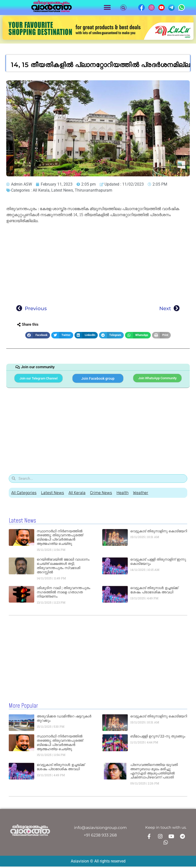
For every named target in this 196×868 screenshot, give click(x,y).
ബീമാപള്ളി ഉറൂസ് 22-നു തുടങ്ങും (158, 738)
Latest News (62, 190)
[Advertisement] (98, 263)
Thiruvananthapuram (93, 190)
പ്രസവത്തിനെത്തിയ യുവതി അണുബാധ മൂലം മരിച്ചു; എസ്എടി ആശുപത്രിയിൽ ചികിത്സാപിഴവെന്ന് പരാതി (154, 773)
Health (122, 495)
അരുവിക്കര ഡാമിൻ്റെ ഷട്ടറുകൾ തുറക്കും (64, 721)
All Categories (24, 495)
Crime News (101, 495)
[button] (107, 8)
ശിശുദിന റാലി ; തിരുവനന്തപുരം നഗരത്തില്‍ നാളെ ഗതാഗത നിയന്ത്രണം (63, 595)
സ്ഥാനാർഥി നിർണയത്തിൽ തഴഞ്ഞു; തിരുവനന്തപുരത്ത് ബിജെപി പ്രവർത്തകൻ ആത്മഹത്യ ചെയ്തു (60, 540)
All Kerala (41, 190)
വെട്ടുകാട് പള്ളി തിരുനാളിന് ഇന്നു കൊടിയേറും (158, 564)
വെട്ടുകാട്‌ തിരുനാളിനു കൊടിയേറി (159, 533)
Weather (141, 495)
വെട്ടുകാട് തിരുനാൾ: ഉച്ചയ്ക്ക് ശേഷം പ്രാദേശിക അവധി (154, 592)
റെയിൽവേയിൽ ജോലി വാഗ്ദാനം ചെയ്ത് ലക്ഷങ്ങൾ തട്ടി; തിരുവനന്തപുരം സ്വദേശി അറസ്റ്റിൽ (63, 568)
